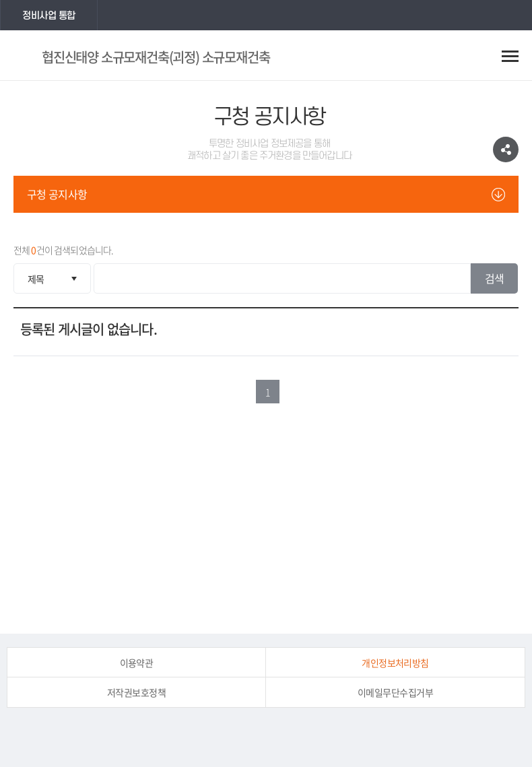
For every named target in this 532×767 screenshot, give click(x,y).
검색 (495, 278)
